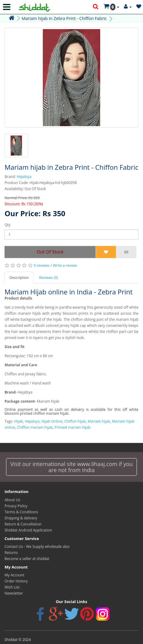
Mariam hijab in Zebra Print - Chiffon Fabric (64, 18)
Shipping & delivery (21, 518)
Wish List (12, 587)
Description (19, 278)
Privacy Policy (16, 506)
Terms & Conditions (21, 512)
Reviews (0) (49, 278)
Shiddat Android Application (28, 530)
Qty (8, 225)
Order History (16, 581)
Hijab (19, 421)
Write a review (65, 265)
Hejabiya (24, 177)
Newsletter (14, 593)
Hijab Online (52, 421)
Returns (11, 553)
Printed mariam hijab (73, 427)
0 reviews (42, 265)
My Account (14, 575)
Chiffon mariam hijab (35, 427)
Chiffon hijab (75, 421)
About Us (12, 500)
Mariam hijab (99, 421)
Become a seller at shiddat (27, 559)
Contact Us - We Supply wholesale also (37, 547)
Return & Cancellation (23, 524)
